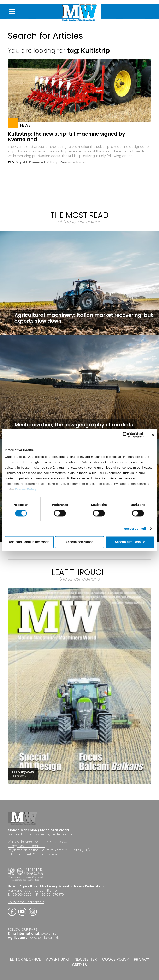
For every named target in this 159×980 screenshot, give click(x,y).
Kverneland (37, 162)
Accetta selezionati (79, 542)
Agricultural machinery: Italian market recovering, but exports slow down (84, 318)
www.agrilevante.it (44, 938)
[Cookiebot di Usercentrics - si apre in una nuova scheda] (126, 435)
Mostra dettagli (135, 529)
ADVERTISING (58, 959)
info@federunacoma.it (26, 846)
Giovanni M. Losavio (73, 162)
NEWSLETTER (86, 959)
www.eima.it (50, 934)
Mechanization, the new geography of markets (74, 425)
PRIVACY (142, 959)
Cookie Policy (26, 489)
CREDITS (79, 965)
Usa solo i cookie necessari (29, 542)
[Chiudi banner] (153, 435)
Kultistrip (53, 162)
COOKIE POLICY (115, 959)
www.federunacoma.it (26, 902)
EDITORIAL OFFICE (25, 959)
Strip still (22, 162)
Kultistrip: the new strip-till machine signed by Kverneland (67, 137)
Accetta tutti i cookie (130, 542)
